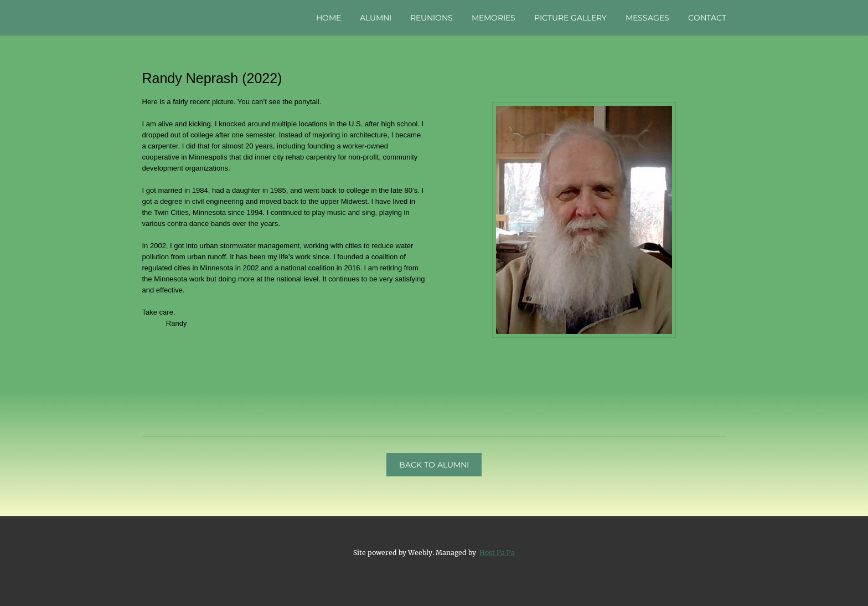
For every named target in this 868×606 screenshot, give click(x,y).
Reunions (432, 18)
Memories (494, 18)
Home (329, 18)
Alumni (376, 18)
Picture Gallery (570, 18)
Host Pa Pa (497, 553)
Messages (647, 18)
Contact (707, 18)
